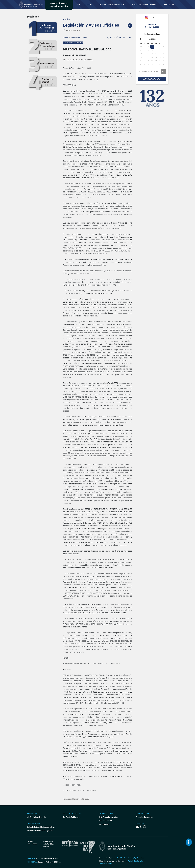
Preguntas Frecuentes (144, 5)
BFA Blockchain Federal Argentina (40, 831)
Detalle (85, 37)
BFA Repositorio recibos (109, 817)
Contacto (168, 5)
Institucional (85, 5)
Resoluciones (75, 37)
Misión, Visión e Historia (36, 817)
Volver (67, 19)
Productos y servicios (112, 5)
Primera (66, 37)
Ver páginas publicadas (73, 43)
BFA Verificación (106, 821)
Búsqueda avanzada (152, 79)
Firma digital (104, 824)
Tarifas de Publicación (72, 817)
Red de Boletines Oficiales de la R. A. (41, 827)
